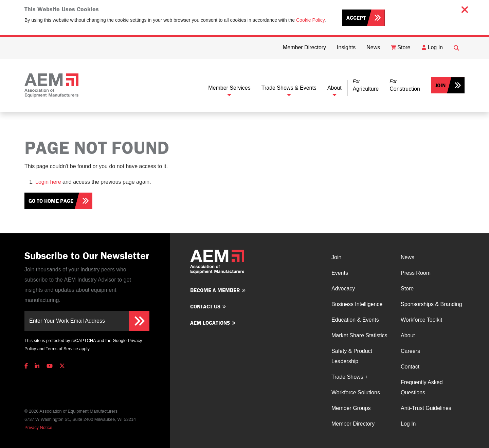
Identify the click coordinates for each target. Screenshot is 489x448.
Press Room (416, 273)
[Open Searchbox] (456, 48)
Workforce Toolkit (421, 320)
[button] (366, 85)
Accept (356, 18)
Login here (48, 182)
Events (340, 273)
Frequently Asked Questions (422, 387)
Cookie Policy (310, 20)
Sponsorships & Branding (431, 304)
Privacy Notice (38, 427)
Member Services (229, 88)
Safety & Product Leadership (352, 356)
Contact (410, 367)
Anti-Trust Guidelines (426, 408)
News (407, 257)
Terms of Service (62, 349)
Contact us (205, 306)
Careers (410, 351)
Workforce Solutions (356, 392)
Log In (408, 424)
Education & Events (355, 320)
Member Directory (353, 424)
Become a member (215, 290)
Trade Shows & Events (289, 88)
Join (440, 85)
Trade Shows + (350, 377)
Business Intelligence (357, 304)
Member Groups (351, 408)
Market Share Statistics (359, 335)
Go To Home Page (51, 201)
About (334, 88)
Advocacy (343, 289)
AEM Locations (210, 323)
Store (407, 289)
